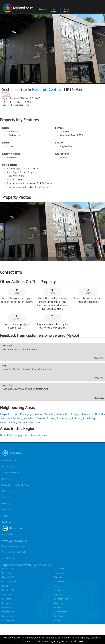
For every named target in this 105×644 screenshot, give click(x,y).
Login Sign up (66, 10)
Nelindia (100, 414)
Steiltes (76, 418)
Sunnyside (7, 573)
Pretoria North (8, 569)
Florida (57, 586)
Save (17, 292)
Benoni (57, 590)
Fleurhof (57, 577)
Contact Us (7, 510)
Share (88, 292)
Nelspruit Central (47, 89)
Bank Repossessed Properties (15, 546)
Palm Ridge (58, 616)
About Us (6, 497)
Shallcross (7, 586)
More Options (54, 10)
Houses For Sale (9, 460)
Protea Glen (7, 607)
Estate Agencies (9, 491)
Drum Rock (6, 435)
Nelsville (29, 418)
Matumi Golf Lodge (67, 414)
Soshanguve (59, 569)
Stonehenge (89, 418)
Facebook (7, 522)
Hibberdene (7, 603)
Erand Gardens (9, 616)
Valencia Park (8, 422)
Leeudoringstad (60, 612)
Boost (17, 317)
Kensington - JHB (9, 582)
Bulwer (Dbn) (59, 582)
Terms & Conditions (11, 473)
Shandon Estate (45, 418)
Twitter (5, 516)
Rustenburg (58, 603)
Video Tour (52, 317)
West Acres (35, 422)
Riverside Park (39, 435)
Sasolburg (7, 599)
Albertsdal (58, 607)
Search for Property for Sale (14, 552)
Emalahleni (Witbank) (63, 599)
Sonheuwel (63, 418)
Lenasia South (8, 612)
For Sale (43, 9)
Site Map (6, 479)
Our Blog (6, 504)
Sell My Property (9, 558)
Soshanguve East (10, 620)
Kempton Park (8, 590)
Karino (38, 414)
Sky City (57, 620)
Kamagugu (26, 414)
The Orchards (59, 573)
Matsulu (49, 414)
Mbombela (87, 414)
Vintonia (22, 422)
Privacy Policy (8, 467)
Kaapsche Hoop (9, 414)
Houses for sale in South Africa (16, 485)
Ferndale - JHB (8, 577)
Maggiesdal (21, 435)
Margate (57, 595)
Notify (52, 292)
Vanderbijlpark (8, 595)
